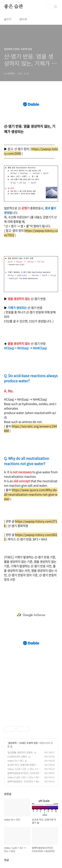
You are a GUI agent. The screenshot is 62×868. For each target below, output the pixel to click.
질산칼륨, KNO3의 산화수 (20, 752)
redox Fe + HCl (15, 761)
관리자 (23, 19)
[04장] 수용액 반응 (29, 743)
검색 (48, 7)
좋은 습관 (13, 7)
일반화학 (12, 743)
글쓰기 (8, 19)
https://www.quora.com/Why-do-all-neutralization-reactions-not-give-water (31, 494)
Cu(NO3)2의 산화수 (17, 756)
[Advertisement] (31, 615)
